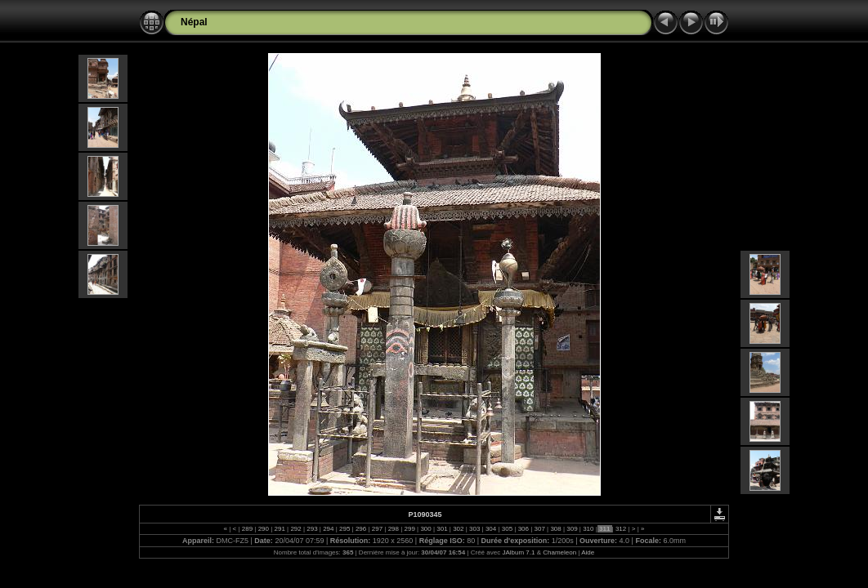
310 (588, 529)
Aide (588, 552)
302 (459, 529)
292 (296, 529)
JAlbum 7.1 (518, 552)
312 (621, 529)
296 (361, 529)
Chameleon (559, 552)
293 (312, 529)
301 (442, 529)
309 (572, 529)
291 (280, 529)
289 (248, 529)
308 (556, 529)
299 (409, 529)
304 (491, 529)
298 (393, 529)
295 (345, 529)
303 (475, 529)
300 (426, 529)
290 (263, 529)
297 (378, 529)
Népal (194, 22)
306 (523, 529)
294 (329, 529)
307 (539, 529)
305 (508, 529)
